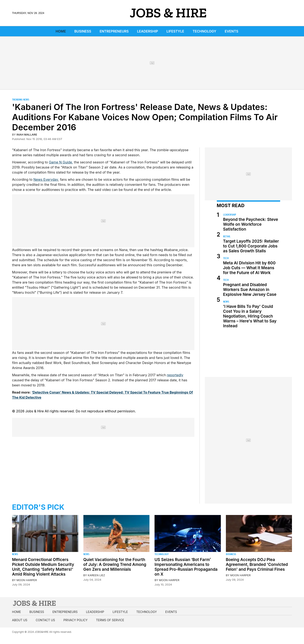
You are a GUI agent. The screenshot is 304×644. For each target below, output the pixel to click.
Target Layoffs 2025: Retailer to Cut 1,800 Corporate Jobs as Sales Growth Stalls (251, 246)
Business (83, 31)
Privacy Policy (75, 620)
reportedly (175, 375)
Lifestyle (175, 31)
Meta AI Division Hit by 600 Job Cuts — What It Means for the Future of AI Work (249, 268)
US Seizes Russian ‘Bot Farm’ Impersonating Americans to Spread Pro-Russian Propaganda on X (186, 567)
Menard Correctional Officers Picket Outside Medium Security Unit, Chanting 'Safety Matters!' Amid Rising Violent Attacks (43, 567)
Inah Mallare (27, 135)
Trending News (21, 100)
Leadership (147, 31)
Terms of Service (110, 620)
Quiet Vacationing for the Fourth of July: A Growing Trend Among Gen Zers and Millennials (115, 565)
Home (61, 31)
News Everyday (46, 179)
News (226, 302)
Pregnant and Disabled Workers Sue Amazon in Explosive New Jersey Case (250, 290)
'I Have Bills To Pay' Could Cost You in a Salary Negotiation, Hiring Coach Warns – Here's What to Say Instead (250, 316)
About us (20, 620)
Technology (204, 31)
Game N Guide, (61, 162)
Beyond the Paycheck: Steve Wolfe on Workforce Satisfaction (251, 224)
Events (232, 31)
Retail (227, 236)
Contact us (45, 620)
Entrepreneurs (114, 31)
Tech (226, 258)
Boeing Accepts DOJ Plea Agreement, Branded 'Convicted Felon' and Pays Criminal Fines (257, 565)
